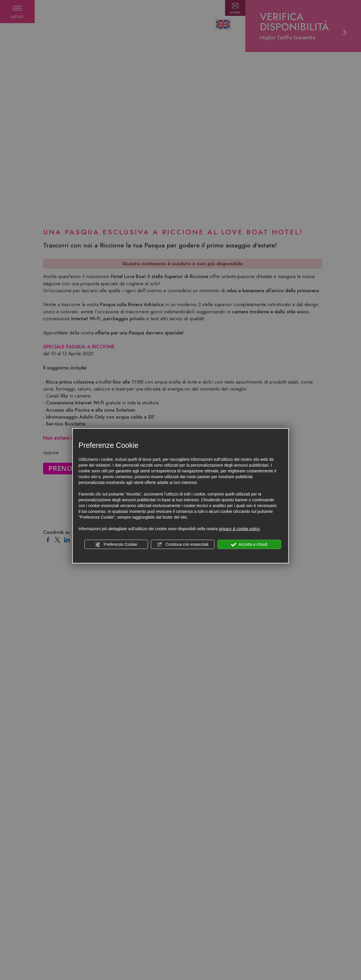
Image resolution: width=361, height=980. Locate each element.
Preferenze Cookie (116, 545)
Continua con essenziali (183, 545)
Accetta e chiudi (249, 545)
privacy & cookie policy (239, 529)
